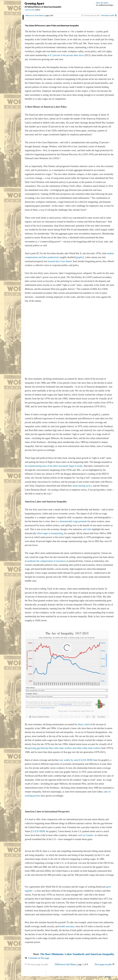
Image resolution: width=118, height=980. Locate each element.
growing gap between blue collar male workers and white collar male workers (64, 748)
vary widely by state (69, 760)
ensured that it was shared (60, 261)
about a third (84, 724)
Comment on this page (39, 958)
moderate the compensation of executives (46, 561)
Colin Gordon (30, 10)
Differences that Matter (35, 15)
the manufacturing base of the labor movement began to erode (54, 466)
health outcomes (67, 926)
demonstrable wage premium (73, 521)
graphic (80, 257)
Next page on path (108, 15)
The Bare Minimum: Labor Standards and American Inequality (77, 954)
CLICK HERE (86, 760)
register (106, 3)
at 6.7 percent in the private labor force (66, 55)
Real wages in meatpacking (50, 533)
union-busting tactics (82, 486)
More (109, 977)
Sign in (98, 3)
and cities (87, 529)
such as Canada (85, 835)
